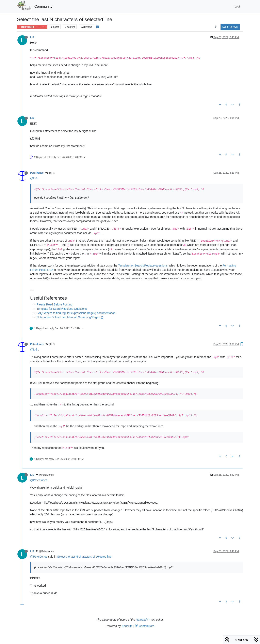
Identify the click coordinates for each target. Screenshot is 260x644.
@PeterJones (45, 475)
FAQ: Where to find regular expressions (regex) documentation (76, 313)
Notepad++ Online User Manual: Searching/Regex (70, 317)
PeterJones (37, 173)
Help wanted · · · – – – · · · (32, 27)
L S (32, 37)
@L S (50, 173)
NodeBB (127, 626)
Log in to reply (230, 27)
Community (43, 6)
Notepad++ (143, 620)
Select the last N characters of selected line (84, 557)
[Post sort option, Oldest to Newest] (216, 27)
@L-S (34, 178)
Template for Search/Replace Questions (62, 309)
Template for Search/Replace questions (143, 266)
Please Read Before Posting (54, 304)
